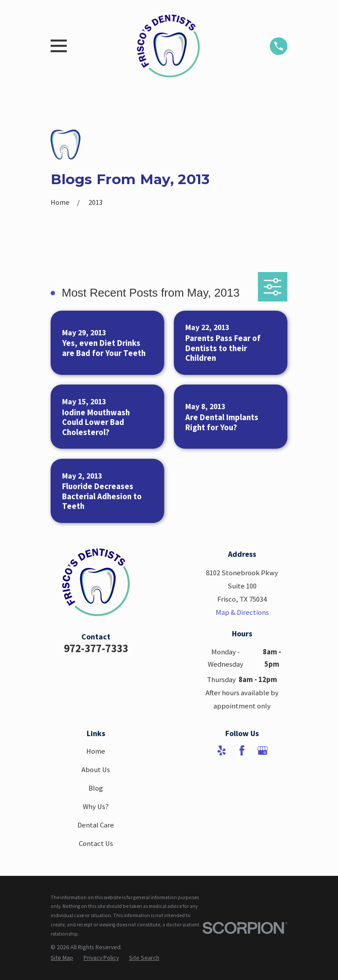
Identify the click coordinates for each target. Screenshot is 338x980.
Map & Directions (242, 612)
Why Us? (96, 807)
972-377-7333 (96, 648)
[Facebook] (242, 750)
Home (96, 751)
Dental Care (96, 825)
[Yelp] (222, 750)
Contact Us (96, 844)
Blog (96, 788)
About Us (96, 770)
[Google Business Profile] (263, 750)
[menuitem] (62, 958)
